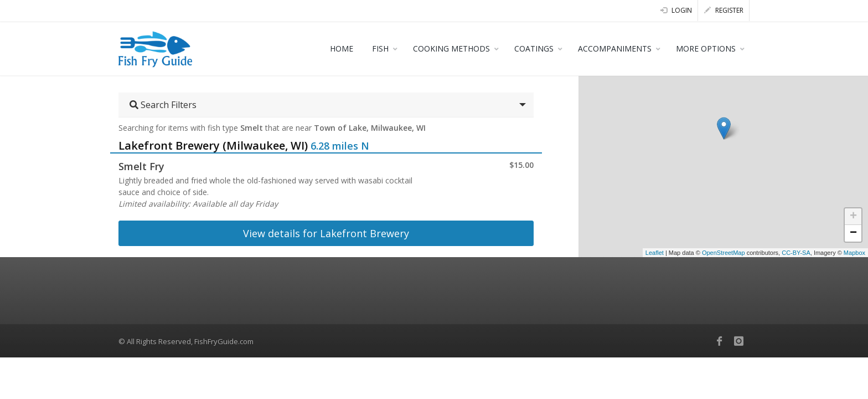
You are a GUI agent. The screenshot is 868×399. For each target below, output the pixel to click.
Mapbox (854, 253)
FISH (380, 48)
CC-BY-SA (796, 253)
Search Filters (163, 105)
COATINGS (534, 48)
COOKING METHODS (451, 48)
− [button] (853, 233)
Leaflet (655, 253)
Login (676, 10)
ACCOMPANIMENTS (615, 48)
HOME (342, 48)
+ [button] (853, 217)
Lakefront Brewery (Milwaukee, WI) (213, 145)
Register (724, 10)
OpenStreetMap (724, 253)
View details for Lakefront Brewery (326, 233)
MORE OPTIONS (706, 48)
